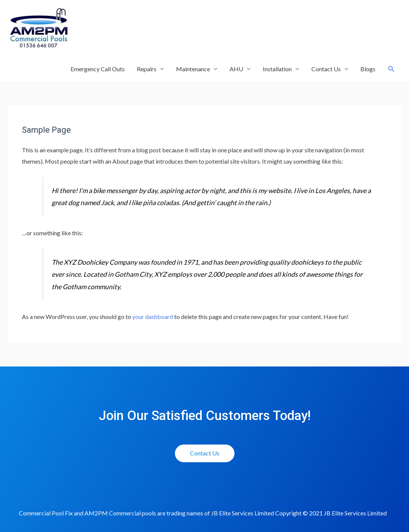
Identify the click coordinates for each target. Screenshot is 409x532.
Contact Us (326, 69)
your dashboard (153, 317)
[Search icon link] (391, 69)
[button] (205, 453)
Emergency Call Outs (98, 69)
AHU (236, 69)
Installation (277, 69)
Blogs (368, 69)
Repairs (147, 69)
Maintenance (193, 69)
